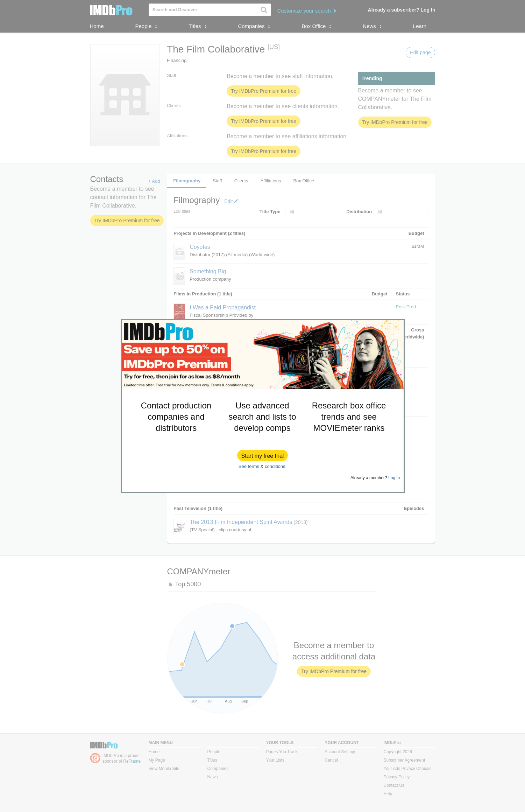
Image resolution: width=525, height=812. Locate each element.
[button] (263, 455)
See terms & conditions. (262, 466)
